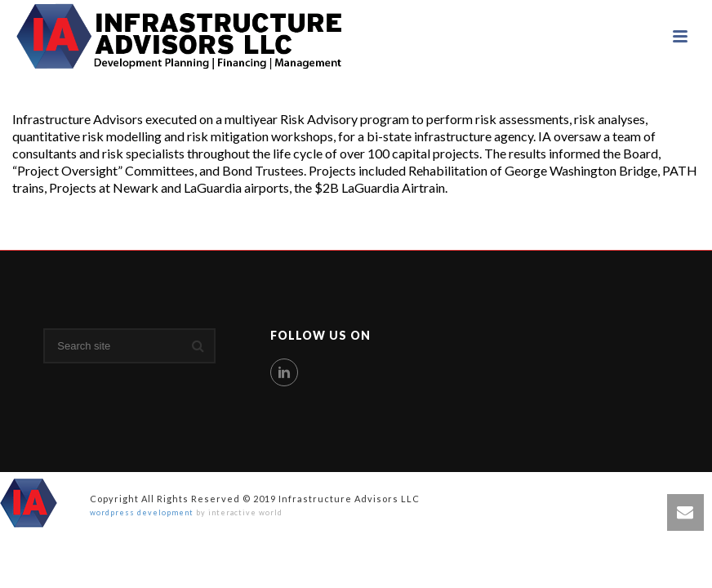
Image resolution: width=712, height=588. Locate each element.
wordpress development (142, 512)
